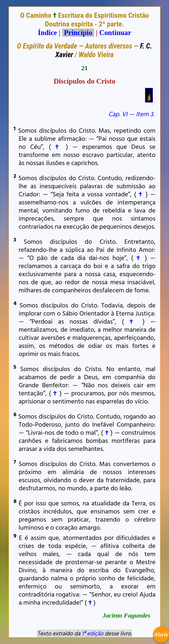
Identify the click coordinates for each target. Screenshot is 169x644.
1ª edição (93, 633)
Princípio (78, 33)
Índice (47, 33)
